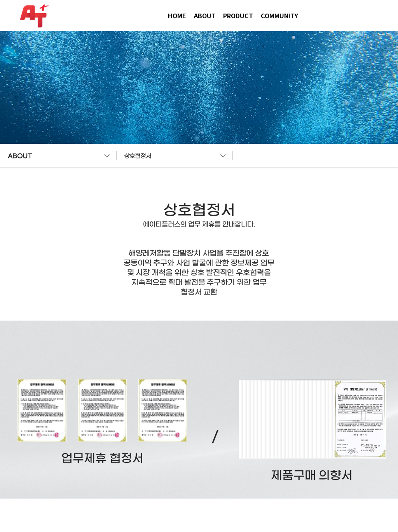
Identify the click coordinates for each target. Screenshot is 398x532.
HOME (177, 16)
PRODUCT (238, 16)
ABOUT (205, 16)
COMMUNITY (279, 16)
